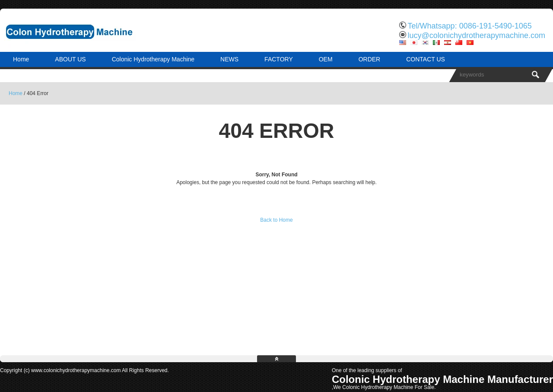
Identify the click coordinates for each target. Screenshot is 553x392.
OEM (326, 59)
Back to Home (276, 220)
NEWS (229, 59)
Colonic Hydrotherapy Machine (153, 59)
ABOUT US (70, 59)
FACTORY (279, 59)
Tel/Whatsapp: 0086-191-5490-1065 (470, 26)
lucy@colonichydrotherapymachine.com (477, 35)
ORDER (370, 59)
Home (21, 59)
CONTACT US (426, 59)
